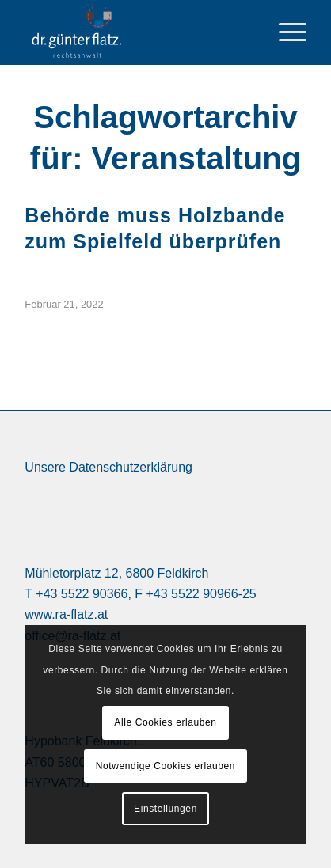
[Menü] (285, 32)
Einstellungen (165, 809)
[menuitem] (285, 32)
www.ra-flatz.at (66, 614)
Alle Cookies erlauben (165, 722)
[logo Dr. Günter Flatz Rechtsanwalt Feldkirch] (143, 32)
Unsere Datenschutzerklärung (108, 467)
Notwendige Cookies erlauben (165, 766)
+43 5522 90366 (82, 594)
